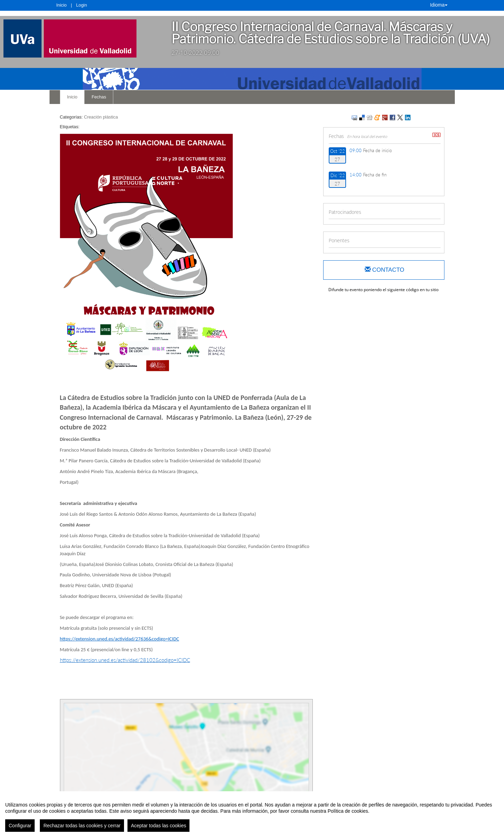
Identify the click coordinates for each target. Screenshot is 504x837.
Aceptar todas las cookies (159, 826)
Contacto (384, 270)
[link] (81, 38)
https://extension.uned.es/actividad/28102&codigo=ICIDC (125, 660)
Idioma (439, 5)
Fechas (99, 97)
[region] (252, 814)
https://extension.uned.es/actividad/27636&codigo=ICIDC (120, 639)
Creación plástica (101, 117)
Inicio (62, 5)
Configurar (20, 826)
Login (82, 5)
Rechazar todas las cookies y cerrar (82, 826)
